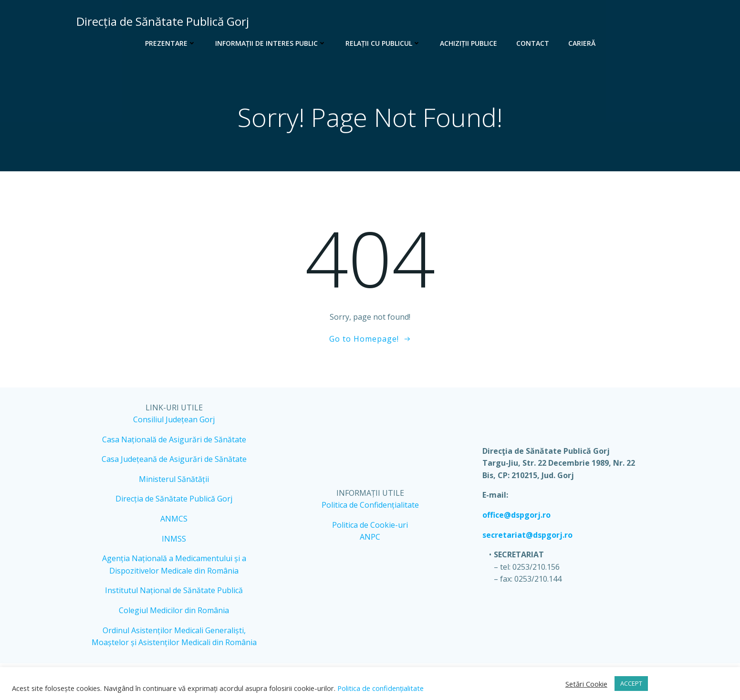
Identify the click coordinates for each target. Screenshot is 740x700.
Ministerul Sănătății (174, 479)
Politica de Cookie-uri (370, 525)
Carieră (582, 43)
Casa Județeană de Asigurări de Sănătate (174, 459)
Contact (533, 43)
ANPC (370, 537)
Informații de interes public (271, 43)
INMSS (174, 539)
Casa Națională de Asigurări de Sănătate (174, 439)
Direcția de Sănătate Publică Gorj (174, 499)
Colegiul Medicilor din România (174, 610)
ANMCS (174, 519)
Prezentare (171, 43)
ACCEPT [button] (631, 683)
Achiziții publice (469, 43)
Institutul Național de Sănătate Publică (174, 590)
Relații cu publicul (383, 43)
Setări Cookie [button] (586, 684)
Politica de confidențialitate (380, 688)
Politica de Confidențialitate (370, 505)
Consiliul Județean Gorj (174, 419)
